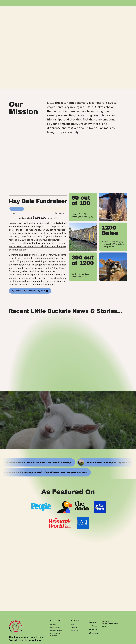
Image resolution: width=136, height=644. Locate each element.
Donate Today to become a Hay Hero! (30, 291)
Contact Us (74, 631)
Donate (73, 625)
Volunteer (74, 628)
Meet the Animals (56, 631)
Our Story (53, 625)
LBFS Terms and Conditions (56, 635)
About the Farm (55, 628)
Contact (105, 627)
